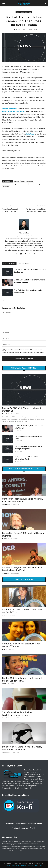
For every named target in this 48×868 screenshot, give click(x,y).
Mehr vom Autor (23, 264)
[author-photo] (24, 230)
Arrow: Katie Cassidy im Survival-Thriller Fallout (11, 210)
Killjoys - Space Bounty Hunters (12, 184)
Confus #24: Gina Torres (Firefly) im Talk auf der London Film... (22, 679)
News (18, 12)
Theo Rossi (6, 187)
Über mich (10, 823)
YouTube (33, 828)
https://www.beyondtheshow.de (24, 236)
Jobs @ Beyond (21, 823)
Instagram (24, 828)
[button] (45, 3)
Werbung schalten (35, 823)
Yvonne (4, 615)
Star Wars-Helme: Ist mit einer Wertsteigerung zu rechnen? (17, 714)
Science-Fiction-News (26, 12)
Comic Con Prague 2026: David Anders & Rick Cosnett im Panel (22, 500)
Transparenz (38, 865)
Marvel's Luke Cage (35, 184)
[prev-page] (3, 301)
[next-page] (7, 301)
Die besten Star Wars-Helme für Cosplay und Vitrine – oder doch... (22, 748)
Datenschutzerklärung (27, 865)
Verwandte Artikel (9, 264)
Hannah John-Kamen (10, 109)
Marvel (25, 184)
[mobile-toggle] (4, 3)
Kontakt (8, 865)
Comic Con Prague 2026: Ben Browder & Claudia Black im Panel (22, 569)
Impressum (15, 865)
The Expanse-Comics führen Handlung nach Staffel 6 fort (36, 210)
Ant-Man (17, 181)
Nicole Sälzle (18, 30)
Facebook (15, 828)
